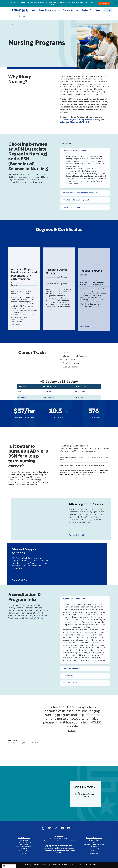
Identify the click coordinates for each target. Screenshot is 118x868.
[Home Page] (18, 10)
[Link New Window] (43, 828)
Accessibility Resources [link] (94, 838)
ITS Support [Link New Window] (94, 847)
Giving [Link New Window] (24, 853)
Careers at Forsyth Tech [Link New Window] (24, 842)
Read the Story (104, 3)
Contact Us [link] (24, 840)
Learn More (22, 16)
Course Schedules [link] (94, 849)
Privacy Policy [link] (94, 840)
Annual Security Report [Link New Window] (24, 847)
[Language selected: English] (9, 866)
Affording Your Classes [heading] (86, 513)
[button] (108, 10)
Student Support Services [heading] (25, 560)
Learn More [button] (17, 333)
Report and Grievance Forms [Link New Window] (94, 845)
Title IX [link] (94, 842)
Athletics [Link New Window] (94, 851)
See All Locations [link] (24, 838)
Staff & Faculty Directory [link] (24, 851)
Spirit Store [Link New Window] (94, 853)
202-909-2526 (36, 627)
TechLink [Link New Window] (24, 849)
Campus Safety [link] (24, 845)
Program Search (14, 24)
